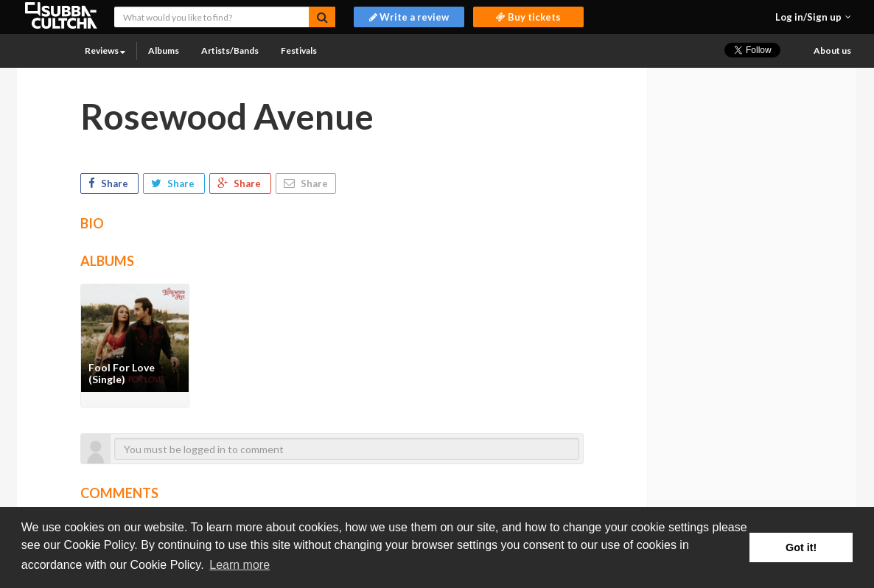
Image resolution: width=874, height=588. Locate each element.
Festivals (299, 50)
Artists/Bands (230, 50)
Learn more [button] (240, 565)
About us (832, 50)
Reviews (105, 50)
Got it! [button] (801, 547)
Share (109, 183)
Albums (164, 50)
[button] (813, 17)
